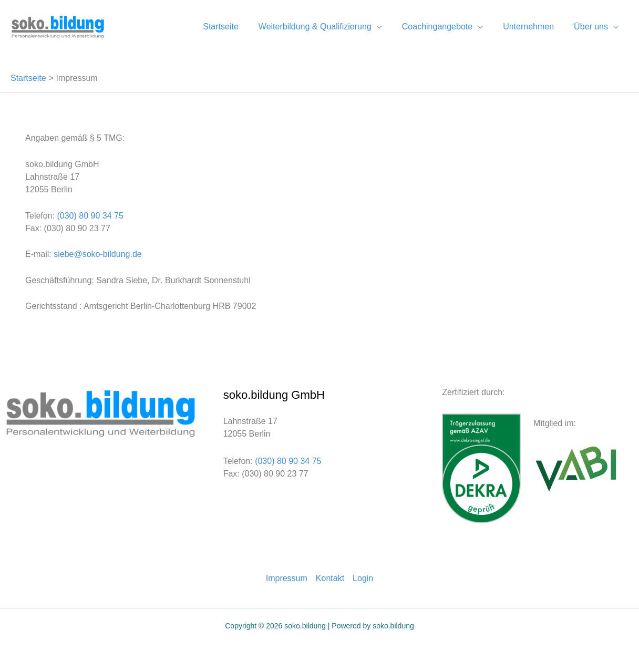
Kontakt (330, 578)
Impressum (287, 578)
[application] (388, 27)
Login (363, 578)
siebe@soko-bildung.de (97, 254)
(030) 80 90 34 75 (90, 216)
